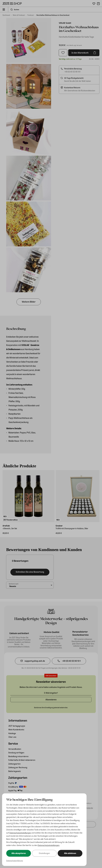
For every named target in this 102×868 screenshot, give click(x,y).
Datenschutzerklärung (15, 861)
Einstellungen (44, 853)
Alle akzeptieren (19, 853)
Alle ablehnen (70, 853)
